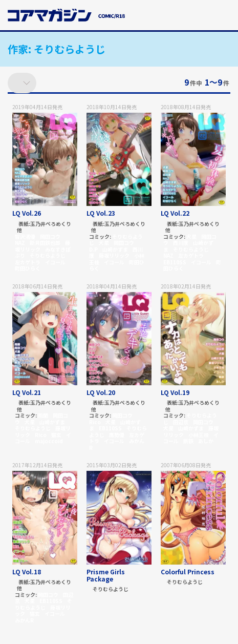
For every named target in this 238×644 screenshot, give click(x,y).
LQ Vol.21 (27, 392)
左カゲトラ (28, 262)
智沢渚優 (25, 236)
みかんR (24, 620)
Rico (41, 435)
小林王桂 (199, 435)
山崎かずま (115, 249)
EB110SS (175, 262)
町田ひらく (28, 268)
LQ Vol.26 (27, 213)
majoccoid (49, 441)
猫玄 (56, 435)
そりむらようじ (48, 255)
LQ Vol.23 (101, 213)
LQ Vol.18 (27, 572)
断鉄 (188, 441)
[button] (225, 17)
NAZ (20, 243)
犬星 (104, 243)
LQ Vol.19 (175, 392)
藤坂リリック (114, 255)
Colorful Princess (188, 572)
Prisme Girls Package (106, 575)
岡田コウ (50, 236)
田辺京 (181, 422)
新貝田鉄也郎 (45, 243)
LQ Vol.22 (175, 213)
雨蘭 (43, 415)
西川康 (181, 243)
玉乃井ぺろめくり (51, 224)
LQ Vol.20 (101, 392)
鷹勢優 (117, 435)
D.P (93, 249)
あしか (206, 441)
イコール (55, 262)
